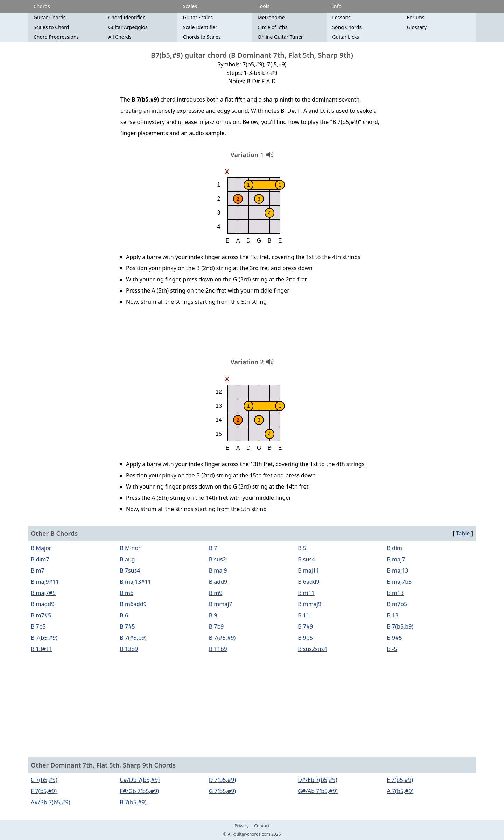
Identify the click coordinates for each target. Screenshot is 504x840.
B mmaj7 (221, 604)
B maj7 (396, 559)
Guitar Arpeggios (128, 27)
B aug (127, 559)
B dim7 (40, 559)
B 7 (213, 548)
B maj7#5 (43, 593)
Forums (416, 17)
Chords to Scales (202, 37)
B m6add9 (133, 604)
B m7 (38, 570)
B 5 (302, 548)
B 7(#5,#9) (222, 638)
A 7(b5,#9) (400, 791)
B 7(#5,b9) (133, 638)
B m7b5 (397, 604)
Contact (262, 826)
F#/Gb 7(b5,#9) (139, 791)
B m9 (216, 593)
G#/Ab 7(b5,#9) (318, 791)
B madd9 (43, 604)
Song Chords (347, 27)
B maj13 (398, 570)
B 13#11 (42, 649)
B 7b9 (216, 626)
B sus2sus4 (312, 649)
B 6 (124, 615)
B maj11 (309, 570)
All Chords (120, 37)
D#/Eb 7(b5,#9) (317, 780)
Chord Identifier (126, 17)
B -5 (392, 649)
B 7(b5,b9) (400, 626)
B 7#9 (305, 626)
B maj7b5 (400, 582)
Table (463, 533)
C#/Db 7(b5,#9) (140, 780)
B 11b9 (218, 649)
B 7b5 (38, 626)
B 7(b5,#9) (44, 638)
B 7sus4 (130, 570)
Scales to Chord (51, 27)
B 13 (393, 615)
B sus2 (218, 559)
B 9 (213, 615)
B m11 (306, 593)
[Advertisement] (252, 334)
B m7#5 (41, 615)
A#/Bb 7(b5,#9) (50, 802)
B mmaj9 (310, 604)
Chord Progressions (56, 37)
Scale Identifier (200, 27)
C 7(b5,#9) (44, 780)
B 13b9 (129, 649)
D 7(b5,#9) (222, 780)
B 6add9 (309, 582)
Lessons (341, 17)
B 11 (304, 615)
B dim (395, 548)
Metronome (271, 17)
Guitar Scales (198, 17)
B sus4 (306, 559)
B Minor (130, 548)
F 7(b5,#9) (44, 791)
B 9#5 (395, 638)
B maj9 (218, 570)
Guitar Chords (50, 17)
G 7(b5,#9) (222, 791)
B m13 (395, 593)
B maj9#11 (45, 582)
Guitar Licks (346, 37)
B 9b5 (305, 638)
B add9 (218, 582)
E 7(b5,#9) (400, 780)
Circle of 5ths (272, 27)
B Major (41, 548)
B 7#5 (127, 626)
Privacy (241, 826)
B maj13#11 (135, 582)
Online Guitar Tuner (280, 37)
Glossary (417, 27)
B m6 (127, 593)
